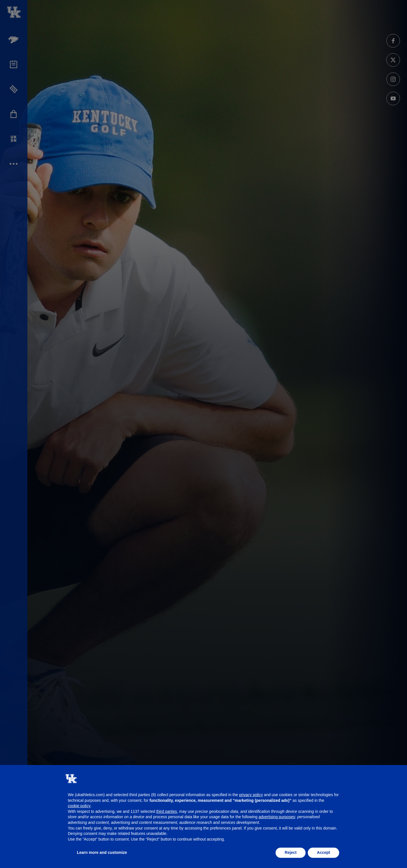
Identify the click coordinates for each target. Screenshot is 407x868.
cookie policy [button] (79, 806)
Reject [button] (291, 852)
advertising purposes (277, 817)
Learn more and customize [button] (102, 852)
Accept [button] (323, 852)
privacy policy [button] (251, 795)
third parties (167, 811)
